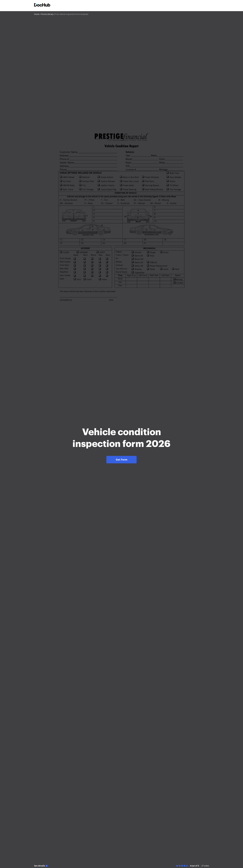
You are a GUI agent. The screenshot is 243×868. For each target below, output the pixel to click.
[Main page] (42, 5)
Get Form (122, 460)
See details (40, 866)
